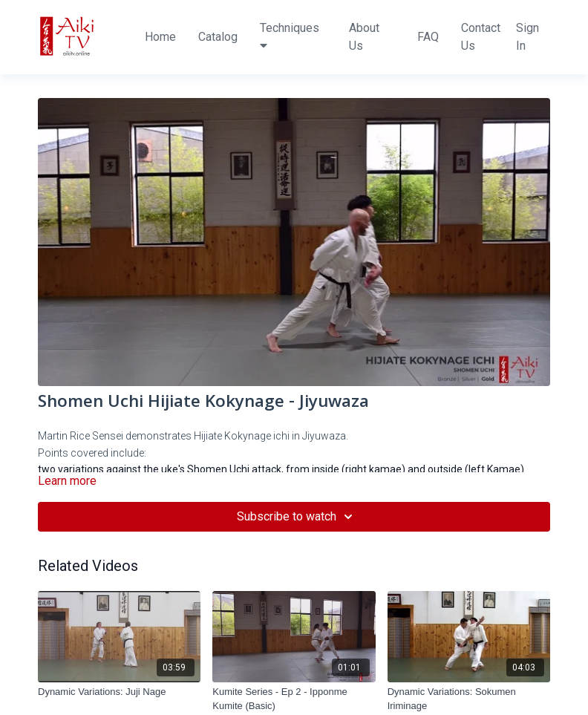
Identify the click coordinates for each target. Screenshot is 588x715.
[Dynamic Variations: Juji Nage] (119, 692)
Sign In (527, 37)
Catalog (218, 37)
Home (160, 37)
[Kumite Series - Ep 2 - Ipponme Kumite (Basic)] (294, 699)
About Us (364, 37)
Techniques (290, 36)
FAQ (428, 37)
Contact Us (481, 37)
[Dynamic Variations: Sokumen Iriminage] (469, 699)
